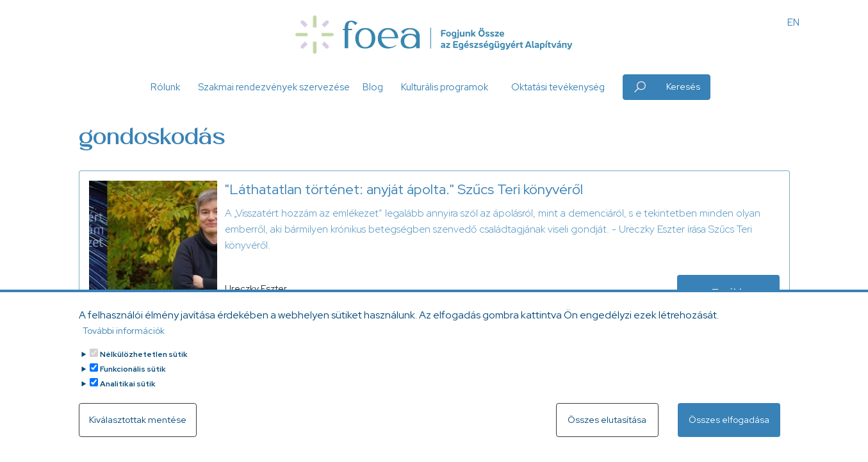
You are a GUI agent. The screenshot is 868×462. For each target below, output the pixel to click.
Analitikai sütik (128, 390)
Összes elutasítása (607, 425)
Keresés (683, 87)
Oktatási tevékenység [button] (558, 87)
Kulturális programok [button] (445, 87)
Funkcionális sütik (133, 375)
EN (793, 22)
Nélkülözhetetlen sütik (144, 360)
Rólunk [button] (165, 87)
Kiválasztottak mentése (138, 425)
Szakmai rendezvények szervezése (274, 87)
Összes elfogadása (729, 425)
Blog (373, 87)
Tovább (728, 292)
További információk (124, 336)
